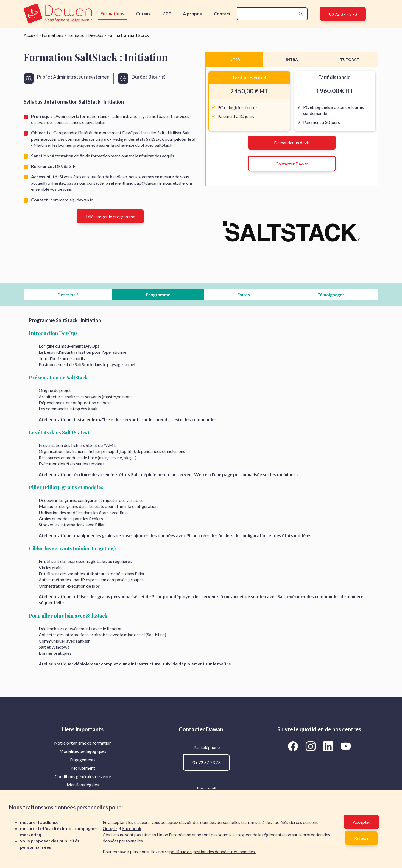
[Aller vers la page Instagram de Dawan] (311, 746)
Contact (222, 14)
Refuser (361, 838)
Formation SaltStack (128, 35)
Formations (112, 13)
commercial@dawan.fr (72, 200)
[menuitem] (83, 743)
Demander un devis (292, 143)
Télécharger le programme (110, 216)
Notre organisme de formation (83, 743)
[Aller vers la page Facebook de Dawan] (294, 746)
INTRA (292, 60)
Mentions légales (83, 785)
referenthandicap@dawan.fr (135, 183)
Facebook (132, 828)
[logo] (59, 14)
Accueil (31, 35)
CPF (167, 14)
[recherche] (268, 14)
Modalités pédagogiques (83, 751)
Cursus (143, 14)
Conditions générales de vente (83, 776)
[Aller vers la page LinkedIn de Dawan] (329, 746)
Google (110, 828)
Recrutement (83, 768)
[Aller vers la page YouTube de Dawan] (346, 746)
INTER (234, 60)
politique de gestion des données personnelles (213, 851)
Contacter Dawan (292, 164)
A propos (192, 14)
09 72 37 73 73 (343, 14)
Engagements (83, 760)
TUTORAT (350, 60)
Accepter (362, 822)
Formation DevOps (85, 35)
